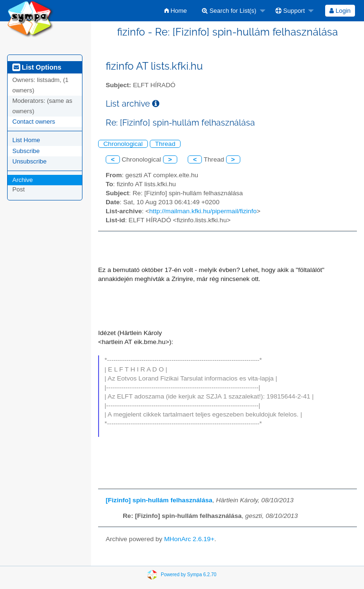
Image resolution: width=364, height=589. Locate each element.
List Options (37, 67)
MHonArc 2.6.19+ (189, 539)
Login (340, 11)
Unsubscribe (29, 161)
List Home (26, 140)
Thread (165, 144)
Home (176, 11)
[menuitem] (176, 11)
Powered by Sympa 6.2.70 (188, 575)
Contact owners (34, 122)
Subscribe (26, 151)
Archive (23, 180)
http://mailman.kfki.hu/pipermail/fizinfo (203, 211)
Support (290, 11)
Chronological (123, 144)
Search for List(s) (229, 11)
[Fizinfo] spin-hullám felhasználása (159, 500)
